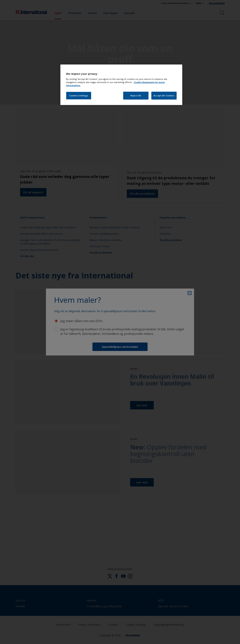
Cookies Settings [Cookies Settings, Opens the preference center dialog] (79, 96)
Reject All (136, 96)
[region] (121, 85)
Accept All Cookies (164, 96)
